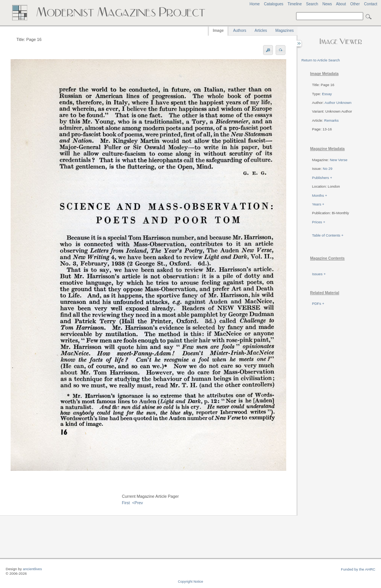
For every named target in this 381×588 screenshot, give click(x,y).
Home (255, 4)
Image (218, 31)
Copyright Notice (190, 582)
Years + (318, 204)
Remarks (331, 120)
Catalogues (274, 4)
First (126, 503)
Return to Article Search (321, 60)
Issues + (319, 274)
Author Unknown (338, 103)
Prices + (319, 222)
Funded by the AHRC (358, 569)
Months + (320, 195)
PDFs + (318, 303)
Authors (240, 31)
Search (312, 4)
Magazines (284, 31)
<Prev (137, 503)
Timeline (295, 4)
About (341, 4)
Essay (327, 94)
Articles (261, 31)
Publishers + (322, 178)
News (327, 4)
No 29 (328, 169)
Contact (371, 4)
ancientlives (32, 569)
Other (355, 4)
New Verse (339, 160)
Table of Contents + (328, 235)
